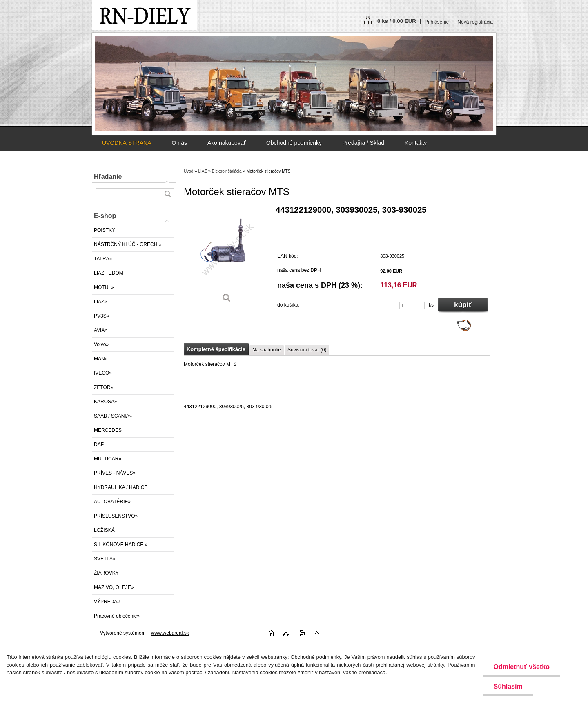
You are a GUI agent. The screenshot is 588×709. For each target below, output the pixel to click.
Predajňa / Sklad (363, 143)
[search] (167, 194)
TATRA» (103, 259)
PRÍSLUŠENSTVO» (116, 516)
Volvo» (101, 344)
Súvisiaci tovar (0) (307, 350)
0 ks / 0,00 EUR (397, 21)
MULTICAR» (108, 459)
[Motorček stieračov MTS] (227, 257)
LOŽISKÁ (104, 530)
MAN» (101, 359)
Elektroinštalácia (227, 171)
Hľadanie (108, 177)
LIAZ (202, 171)
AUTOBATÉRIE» (112, 502)
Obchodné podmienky (294, 143)
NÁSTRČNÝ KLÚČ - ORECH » (128, 244)
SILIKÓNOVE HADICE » (121, 545)
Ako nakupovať (227, 143)
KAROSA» (106, 402)
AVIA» (101, 330)
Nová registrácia (475, 22)
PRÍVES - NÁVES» (115, 473)
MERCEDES (108, 430)
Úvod (188, 171)
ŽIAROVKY (106, 573)
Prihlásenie (437, 22)
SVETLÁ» (105, 559)
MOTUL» (104, 287)
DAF (99, 445)
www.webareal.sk (170, 633)
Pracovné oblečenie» (117, 616)
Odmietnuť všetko (521, 667)
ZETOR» (104, 387)
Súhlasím (508, 686)
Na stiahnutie (267, 350)
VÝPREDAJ (107, 602)
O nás (179, 143)
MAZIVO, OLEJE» (114, 587)
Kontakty (416, 143)
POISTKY (105, 230)
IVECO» (103, 373)
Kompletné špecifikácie (216, 349)
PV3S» (101, 316)
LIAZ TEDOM (109, 273)
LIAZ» (100, 302)
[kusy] (412, 306)
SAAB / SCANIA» (113, 416)
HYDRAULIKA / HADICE (121, 487)
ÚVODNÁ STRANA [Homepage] (127, 143)
